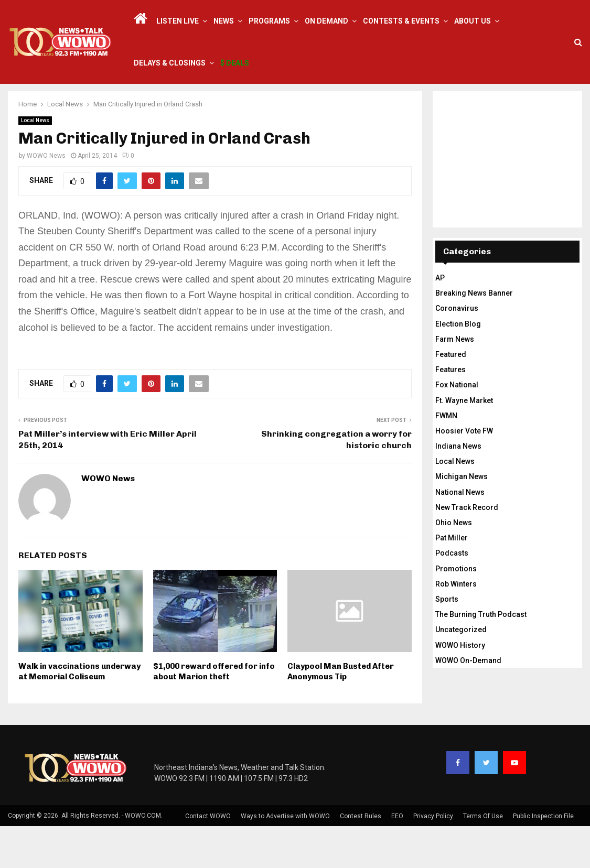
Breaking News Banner (474, 335)
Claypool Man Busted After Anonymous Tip (341, 713)
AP (440, 320)
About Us (473, 21)
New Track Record (467, 549)
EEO (397, 858)
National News (460, 534)
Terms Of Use (483, 858)
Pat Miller (452, 580)
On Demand (326, 21)
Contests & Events (401, 21)
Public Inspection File (543, 858)
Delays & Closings (170, 63)
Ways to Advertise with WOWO (285, 858)
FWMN (446, 458)
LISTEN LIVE (178, 21)
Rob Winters (456, 626)
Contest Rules (361, 858)
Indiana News (458, 488)
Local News (35, 162)
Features (450, 411)
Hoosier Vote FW (464, 473)
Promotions (456, 611)
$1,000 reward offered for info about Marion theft (214, 713)
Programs (269, 21)
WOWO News (46, 198)
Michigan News (462, 518)
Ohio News (454, 565)
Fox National (457, 427)
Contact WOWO (208, 858)
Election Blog (458, 366)
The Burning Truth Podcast (481, 656)
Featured (451, 396)
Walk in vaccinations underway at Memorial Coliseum (79, 713)
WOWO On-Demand (468, 702)
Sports (447, 641)
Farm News (455, 381)
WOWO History (460, 687)
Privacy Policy (433, 858)
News (224, 21)
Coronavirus (457, 350)
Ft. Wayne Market (464, 442)
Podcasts (452, 595)
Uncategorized (461, 671)
